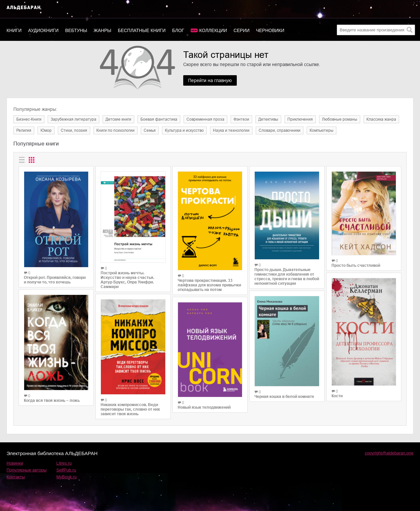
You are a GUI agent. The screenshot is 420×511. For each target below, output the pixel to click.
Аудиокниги (43, 30)
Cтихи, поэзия (74, 130)
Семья (150, 130)
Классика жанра (381, 119)
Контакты (16, 477)
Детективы (268, 119)
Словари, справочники (280, 130)
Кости (337, 396)
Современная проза (205, 119)
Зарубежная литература (73, 119)
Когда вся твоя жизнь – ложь (52, 400)
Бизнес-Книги (29, 119)
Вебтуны (76, 30)
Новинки (15, 463)
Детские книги (118, 119)
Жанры (103, 30)
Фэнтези (241, 119)
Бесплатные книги (142, 30)
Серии (242, 30)
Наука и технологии (231, 130)
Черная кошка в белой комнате (284, 397)
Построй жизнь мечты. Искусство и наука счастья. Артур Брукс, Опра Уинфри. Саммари (127, 280)
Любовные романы (340, 119)
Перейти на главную (210, 80)
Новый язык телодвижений (204, 407)
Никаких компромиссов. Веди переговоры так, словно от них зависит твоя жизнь (130, 409)
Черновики (270, 30)
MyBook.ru (67, 477)
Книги (14, 30)
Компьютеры (322, 130)
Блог (178, 30)
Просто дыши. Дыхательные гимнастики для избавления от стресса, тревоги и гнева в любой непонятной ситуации (287, 277)
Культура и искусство (184, 130)
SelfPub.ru (66, 470)
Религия (24, 130)
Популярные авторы (27, 470)
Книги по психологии (115, 130)
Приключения (300, 119)
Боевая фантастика (159, 119)
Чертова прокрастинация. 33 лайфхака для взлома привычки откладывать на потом (209, 285)
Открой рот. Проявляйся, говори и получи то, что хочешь (55, 280)
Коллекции (213, 30)
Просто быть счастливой (356, 265)
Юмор (46, 130)
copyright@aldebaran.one (389, 453)
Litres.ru (64, 463)
